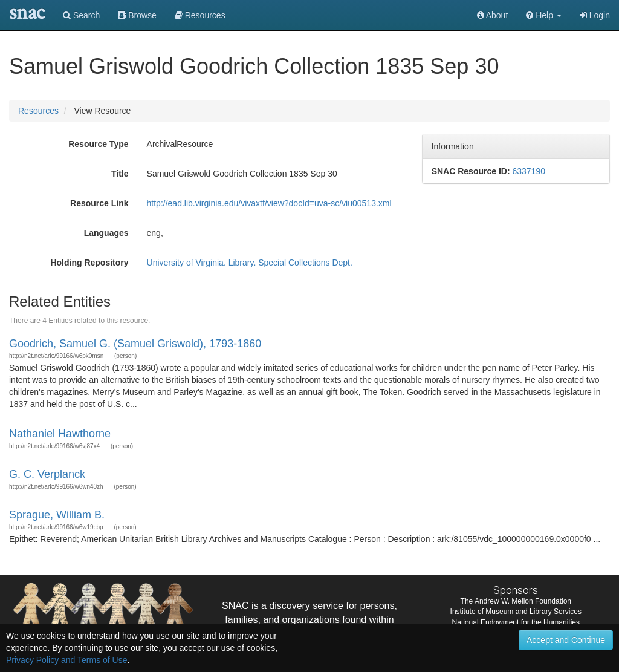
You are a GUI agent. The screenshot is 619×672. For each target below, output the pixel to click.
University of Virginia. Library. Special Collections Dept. (250, 263)
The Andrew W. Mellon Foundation (516, 601)
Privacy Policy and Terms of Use (66, 660)
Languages (106, 233)
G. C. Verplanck (47, 474)
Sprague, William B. (57, 515)
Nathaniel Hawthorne (60, 434)
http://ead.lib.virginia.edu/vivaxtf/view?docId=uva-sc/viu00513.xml (269, 203)
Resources (38, 111)
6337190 (529, 171)
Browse (137, 15)
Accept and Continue (566, 640)
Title (120, 174)
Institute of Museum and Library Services (516, 612)
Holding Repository (89, 263)
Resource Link (99, 203)
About (493, 15)
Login (595, 15)
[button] (544, 15)
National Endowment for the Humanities (516, 622)
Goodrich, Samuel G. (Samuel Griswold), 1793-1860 (135, 344)
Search (81, 15)
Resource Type (98, 144)
